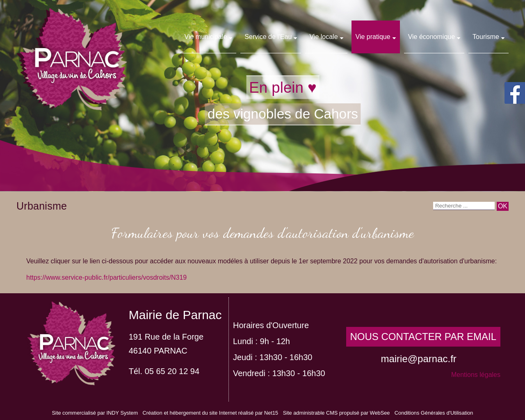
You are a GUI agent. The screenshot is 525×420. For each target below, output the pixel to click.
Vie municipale (206, 37)
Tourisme (486, 37)
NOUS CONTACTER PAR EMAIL (423, 337)
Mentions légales (476, 375)
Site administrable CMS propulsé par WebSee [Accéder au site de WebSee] (337, 413)
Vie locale (323, 37)
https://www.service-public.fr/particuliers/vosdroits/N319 (106, 277)
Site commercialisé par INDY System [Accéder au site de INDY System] (95, 413)
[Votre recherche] (464, 206)
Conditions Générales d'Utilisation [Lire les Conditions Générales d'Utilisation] (434, 413)
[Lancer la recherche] (503, 206)
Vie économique (431, 37)
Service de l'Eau (268, 37)
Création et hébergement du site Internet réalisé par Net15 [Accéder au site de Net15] (210, 413)
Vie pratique (373, 37)
